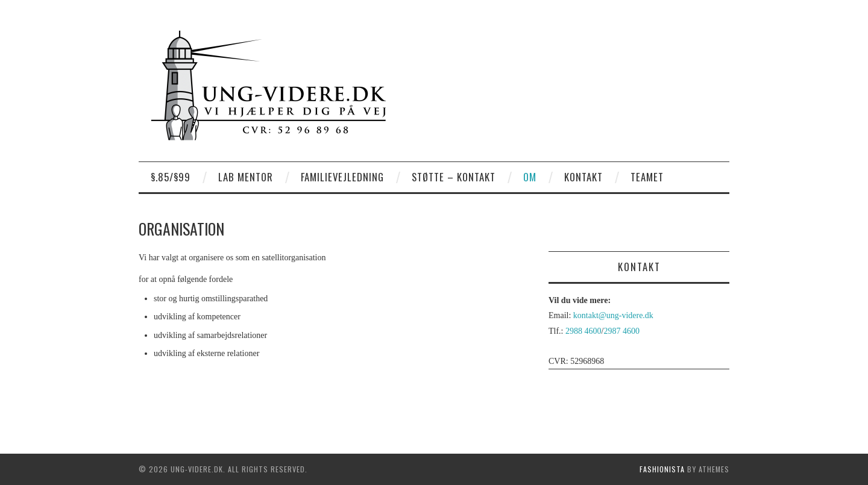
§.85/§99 (171, 177)
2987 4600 (621, 331)
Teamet (647, 177)
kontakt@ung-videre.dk (613, 315)
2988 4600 (583, 331)
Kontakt (583, 177)
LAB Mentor (246, 177)
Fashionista (662, 469)
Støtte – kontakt (454, 177)
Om (530, 177)
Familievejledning (342, 177)
